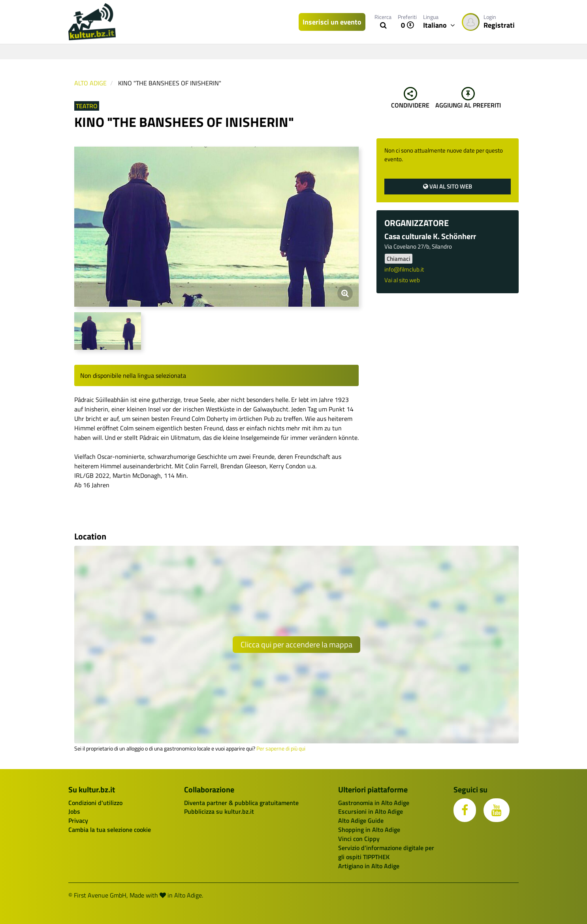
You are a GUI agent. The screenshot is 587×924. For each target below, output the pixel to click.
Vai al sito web (448, 186)
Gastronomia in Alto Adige (374, 803)
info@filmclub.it (404, 269)
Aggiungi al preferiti (468, 98)
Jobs (74, 811)
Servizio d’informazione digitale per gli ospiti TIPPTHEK (386, 852)
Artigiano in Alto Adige (369, 866)
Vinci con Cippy (359, 839)
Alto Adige (90, 83)
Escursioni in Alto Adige (371, 811)
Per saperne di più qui (281, 749)
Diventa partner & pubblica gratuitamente (241, 803)
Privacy (78, 820)
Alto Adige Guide (361, 820)
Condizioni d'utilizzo (95, 803)
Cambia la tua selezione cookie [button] (110, 830)
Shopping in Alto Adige (369, 830)
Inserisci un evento (332, 22)
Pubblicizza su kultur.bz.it (219, 811)
